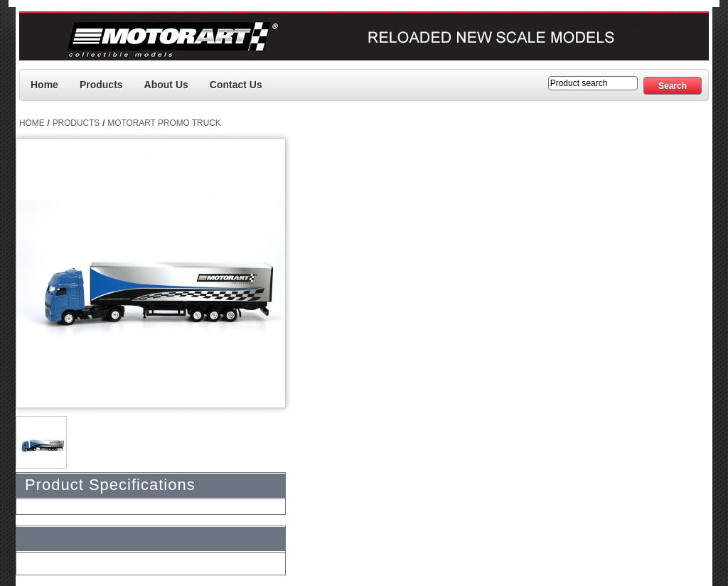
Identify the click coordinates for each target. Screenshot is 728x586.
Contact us (236, 85)
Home (44, 85)
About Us (166, 85)
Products (101, 85)
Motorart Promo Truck (164, 123)
